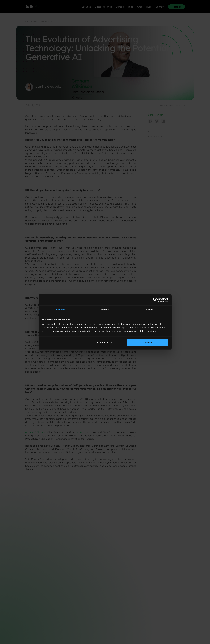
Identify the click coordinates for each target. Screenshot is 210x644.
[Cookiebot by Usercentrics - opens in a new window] (155, 300)
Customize (105, 342)
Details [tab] (105, 310)
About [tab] (149, 310)
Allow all (147, 342)
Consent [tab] (61, 310)
